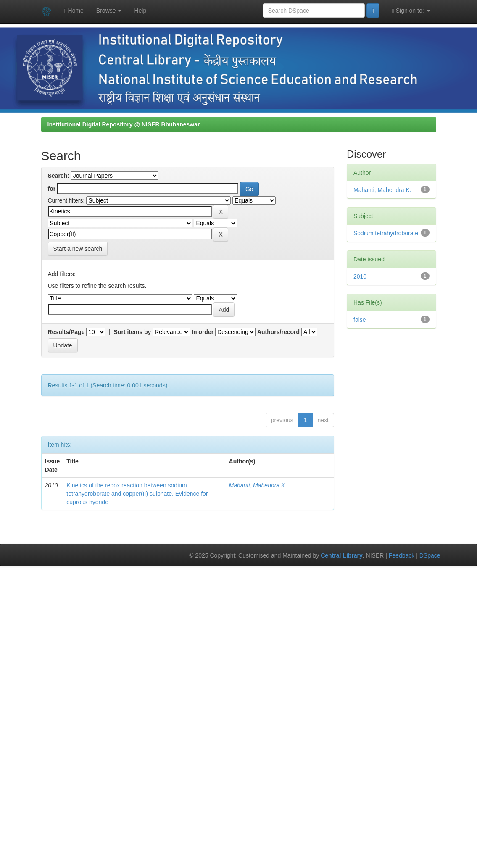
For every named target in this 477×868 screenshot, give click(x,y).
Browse (109, 11)
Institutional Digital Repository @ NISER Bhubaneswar (124, 124)
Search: (59, 176)
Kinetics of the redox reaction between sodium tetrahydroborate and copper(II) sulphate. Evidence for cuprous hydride (137, 494)
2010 (360, 276)
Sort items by (133, 332)
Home (74, 11)
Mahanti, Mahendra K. (258, 485)
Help (140, 11)
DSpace (430, 555)
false (360, 320)
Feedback (402, 555)
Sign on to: (411, 11)
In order (203, 332)
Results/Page (66, 332)
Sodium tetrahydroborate (386, 233)
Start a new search (78, 249)
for (52, 189)
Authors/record (278, 332)
